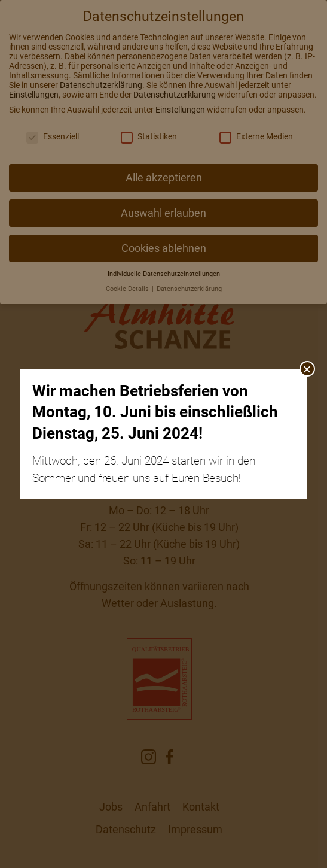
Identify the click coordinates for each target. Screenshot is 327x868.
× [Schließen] (307, 369)
